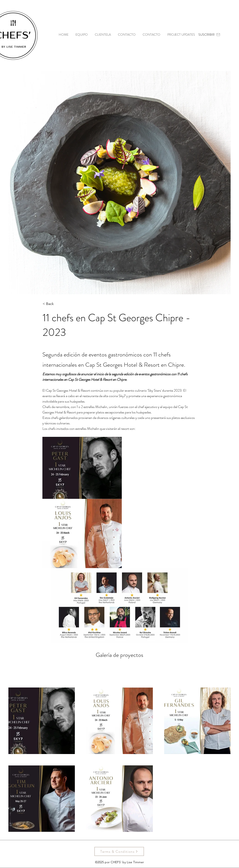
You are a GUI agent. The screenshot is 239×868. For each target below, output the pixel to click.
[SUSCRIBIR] (209, 35)
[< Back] (58, 304)
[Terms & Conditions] (119, 851)
